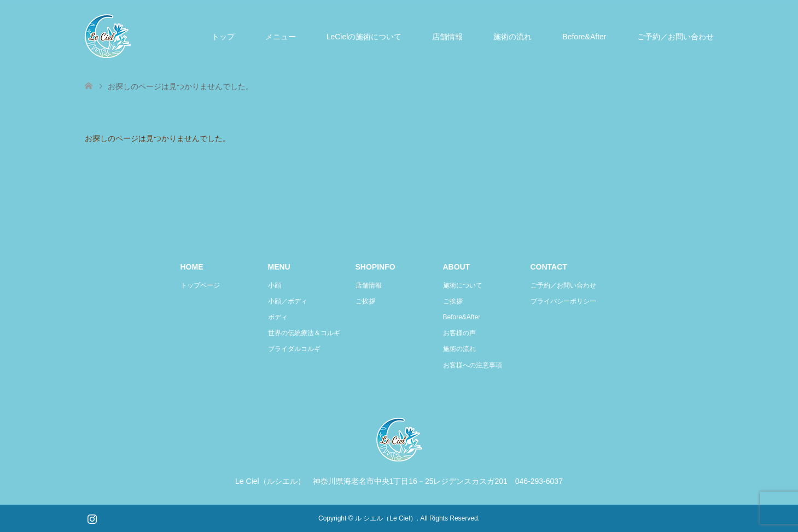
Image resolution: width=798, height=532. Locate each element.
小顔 (275, 285)
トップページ (200, 285)
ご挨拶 (365, 301)
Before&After (584, 37)
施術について (463, 285)
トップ (223, 37)
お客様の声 (459, 333)
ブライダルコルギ (294, 349)
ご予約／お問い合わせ (675, 37)
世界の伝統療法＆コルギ (304, 333)
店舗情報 (447, 37)
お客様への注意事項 (473, 365)
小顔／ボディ (288, 301)
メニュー (281, 37)
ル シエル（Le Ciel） (386, 518)
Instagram (92, 518)
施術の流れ (512, 37)
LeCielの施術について (364, 37)
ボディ (278, 317)
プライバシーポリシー (563, 301)
